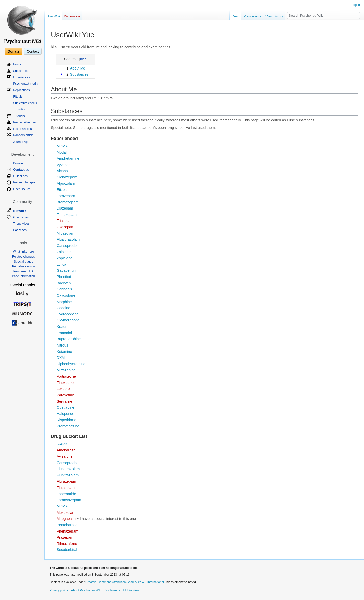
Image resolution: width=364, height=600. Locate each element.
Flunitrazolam (68, 475)
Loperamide (66, 494)
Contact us (21, 170)
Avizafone (65, 456)
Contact (33, 51)
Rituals (18, 97)
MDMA (62, 146)
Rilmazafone (67, 544)
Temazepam (67, 215)
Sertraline (64, 401)
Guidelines (20, 176)
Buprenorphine (69, 339)
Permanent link (23, 271)
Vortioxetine (66, 376)
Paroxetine (65, 395)
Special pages (23, 262)
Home (17, 64)
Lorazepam (66, 196)
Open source (22, 189)
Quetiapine (65, 407)
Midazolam (65, 233)
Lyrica (61, 264)
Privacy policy (59, 590)
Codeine (63, 308)
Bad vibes (20, 230)
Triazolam (65, 221)
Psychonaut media (26, 84)
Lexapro (63, 389)
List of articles (22, 129)
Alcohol (63, 171)
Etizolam (64, 190)
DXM (61, 358)
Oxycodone (66, 295)
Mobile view (131, 590)
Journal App (21, 142)
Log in (356, 5)
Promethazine (68, 426)
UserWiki (53, 16)
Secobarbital (67, 550)
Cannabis (64, 289)
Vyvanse (64, 165)
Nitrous (62, 345)
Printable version (23, 266)
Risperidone (66, 420)
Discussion (72, 16)
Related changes (23, 257)
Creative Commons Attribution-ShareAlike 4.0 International (125, 582)
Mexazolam (66, 513)
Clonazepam (67, 177)
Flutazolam (66, 488)
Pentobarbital (67, 525)
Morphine (64, 302)
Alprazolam (66, 183)
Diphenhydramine (71, 364)
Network (20, 211)
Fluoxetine (65, 383)
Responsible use (24, 122)
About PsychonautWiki (86, 590)
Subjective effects (25, 103)
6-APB (62, 444)
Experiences (21, 77)
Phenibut (64, 277)
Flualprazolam (68, 239)
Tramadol (64, 333)
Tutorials (19, 116)
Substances (21, 71)
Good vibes (21, 217)
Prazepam (65, 537)
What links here (23, 252)
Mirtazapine (66, 370)
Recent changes (24, 182)
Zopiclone (65, 258)
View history (274, 16)
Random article (23, 135)
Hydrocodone (67, 314)
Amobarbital (66, 450)
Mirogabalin (66, 519)
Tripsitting (20, 109)
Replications (21, 90)
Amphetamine (68, 158)
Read (236, 16)
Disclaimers (112, 590)
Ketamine (64, 352)
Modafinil (64, 152)
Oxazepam (65, 227)
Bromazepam (67, 202)
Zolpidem (64, 252)
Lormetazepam (69, 500)
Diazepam (65, 208)
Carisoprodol (67, 246)
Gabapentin (66, 270)
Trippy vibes (21, 224)
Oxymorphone (68, 320)
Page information (23, 276)
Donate (14, 51)
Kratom (63, 327)
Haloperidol (66, 414)
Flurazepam (66, 481)
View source (252, 16)
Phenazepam (67, 531)
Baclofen (64, 283)
